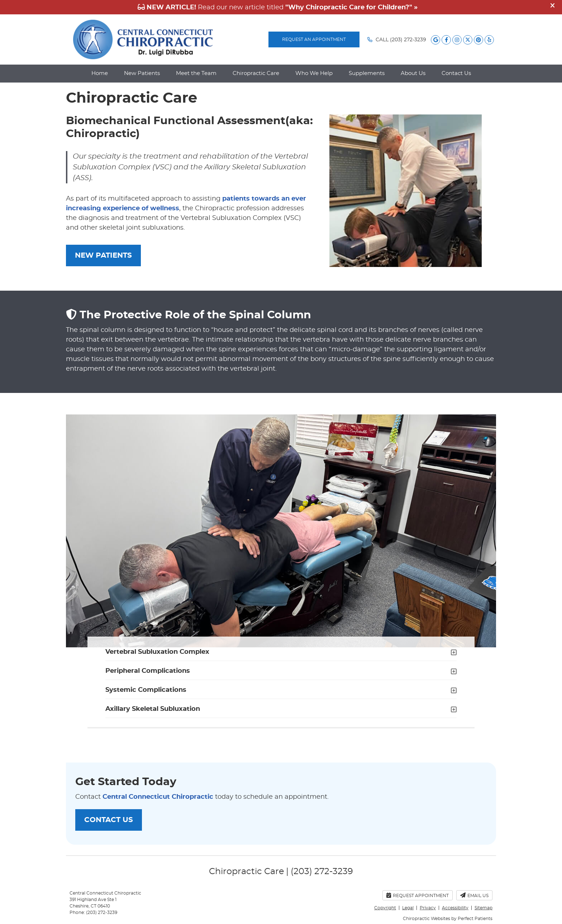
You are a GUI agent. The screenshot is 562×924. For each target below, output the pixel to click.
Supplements (367, 73)
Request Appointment (418, 895)
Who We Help (314, 73)
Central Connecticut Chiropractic (158, 797)
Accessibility (455, 908)
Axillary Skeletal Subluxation (153, 709)
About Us (413, 73)
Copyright (385, 908)
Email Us (474, 895)
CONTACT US (109, 820)
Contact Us (456, 73)
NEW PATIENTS (103, 255)
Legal (408, 908)
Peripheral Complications (148, 671)
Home (100, 73)
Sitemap (484, 908)
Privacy (428, 908)
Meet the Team (196, 73)
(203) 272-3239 (408, 40)
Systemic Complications (146, 690)
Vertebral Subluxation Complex (157, 652)
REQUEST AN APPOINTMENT (314, 39)
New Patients (142, 73)
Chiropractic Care (256, 73)
